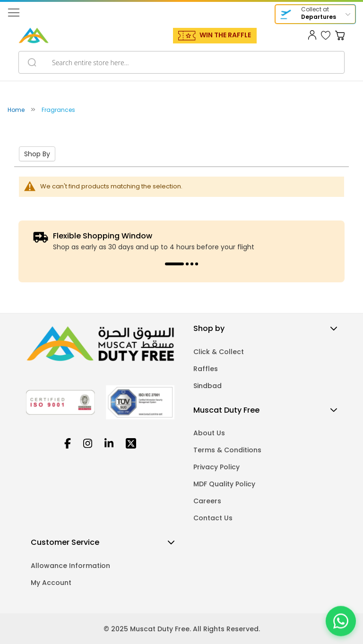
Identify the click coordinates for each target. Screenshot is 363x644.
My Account (51, 583)
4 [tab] (197, 264)
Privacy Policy (216, 467)
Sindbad (207, 386)
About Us (209, 433)
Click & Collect (219, 352)
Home (17, 110)
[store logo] (34, 35)
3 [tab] (192, 264)
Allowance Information (70, 566)
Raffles (206, 369)
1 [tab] (174, 264)
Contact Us (213, 518)
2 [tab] (187, 264)
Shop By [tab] (37, 154)
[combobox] (181, 62)
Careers (207, 501)
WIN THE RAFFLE (225, 35)
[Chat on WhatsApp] (341, 620)
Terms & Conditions (227, 450)
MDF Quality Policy (224, 484)
